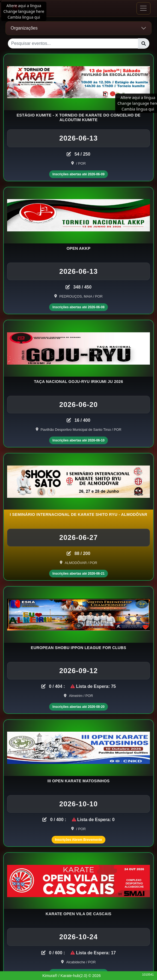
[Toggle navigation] (143, 8)
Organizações (24, 28)
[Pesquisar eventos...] (73, 43)
